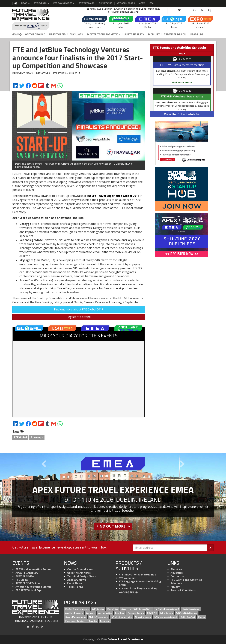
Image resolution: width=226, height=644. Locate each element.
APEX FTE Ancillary (27, 573)
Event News (75, 583)
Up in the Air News (79, 573)
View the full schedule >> (182, 114)
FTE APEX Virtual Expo (29, 590)
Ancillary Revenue (74, 613)
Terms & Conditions (183, 590)
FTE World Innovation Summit (34, 569)
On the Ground (35, 34)
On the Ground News (80, 569)
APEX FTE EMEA (25, 576)
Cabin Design (166, 613)
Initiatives (43, 73)
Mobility (154, 34)
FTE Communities (64, 3)
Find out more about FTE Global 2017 (79, 309)
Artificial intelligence (187, 613)
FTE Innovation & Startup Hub (137, 574)
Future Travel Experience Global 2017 (113, 196)
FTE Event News (23, 73)
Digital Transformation (104, 34)
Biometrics (113, 609)
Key (182, 53)
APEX (142, 3)
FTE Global (20, 437)
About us (176, 569)
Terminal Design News (81, 576)
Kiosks (202, 617)
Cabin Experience (191, 609)
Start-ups (37, 437)
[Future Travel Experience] (36, 19)
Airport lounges (143, 617)
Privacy (175, 587)
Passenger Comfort (75, 621)
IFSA (151, 3)
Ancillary (76, 34)
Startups (197, 34)
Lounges (90, 613)
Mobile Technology (98, 617)
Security (93, 621)
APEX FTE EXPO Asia (28, 583)
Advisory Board (126, 3)
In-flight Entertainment (167, 609)
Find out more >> (182, 82)
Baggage (105, 621)
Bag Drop (120, 613)
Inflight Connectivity (121, 617)
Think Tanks (105, 3)
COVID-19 (152, 613)
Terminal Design (175, 34)
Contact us (177, 576)
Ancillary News (77, 580)
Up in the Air (57, 34)
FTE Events (42, 3)
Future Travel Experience (125, 639)
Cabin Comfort (188, 617)
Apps (124, 609)
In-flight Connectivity (141, 609)
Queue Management (76, 617)
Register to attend (79, 317)
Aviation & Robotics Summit (33, 587)
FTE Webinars (87, 3)
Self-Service (98, 609)
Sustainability (134, 34)
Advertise (177, 573)
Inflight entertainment (166, 617)
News (26, 3)
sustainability (105, 613)
